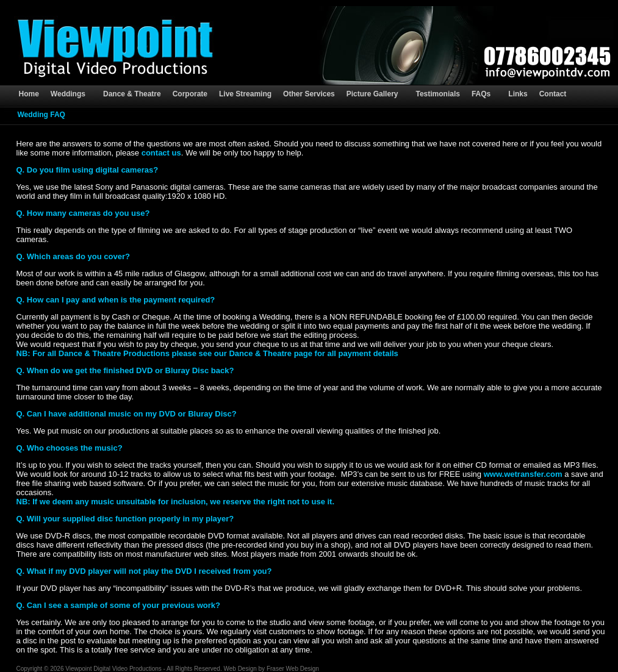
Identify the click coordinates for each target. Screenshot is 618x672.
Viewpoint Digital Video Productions (113, 669)
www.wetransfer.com (523, 474)
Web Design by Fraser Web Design (271, 669)
